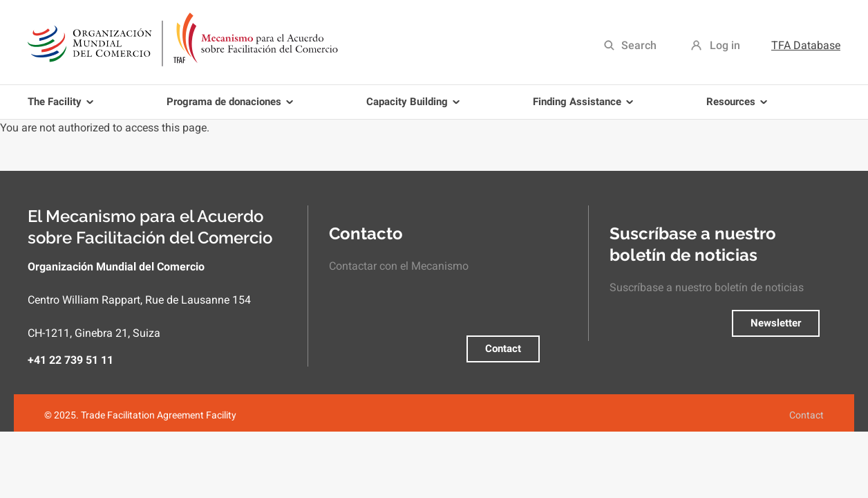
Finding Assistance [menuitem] (585, 107)
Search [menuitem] (639, 45)
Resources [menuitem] (739, 107)
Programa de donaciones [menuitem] (232, 107)
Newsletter (776, 323)
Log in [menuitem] (725, 45)
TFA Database (806, 45)
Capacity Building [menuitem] (415, 107)
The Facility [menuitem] (63, 107)
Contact (503, 349)
